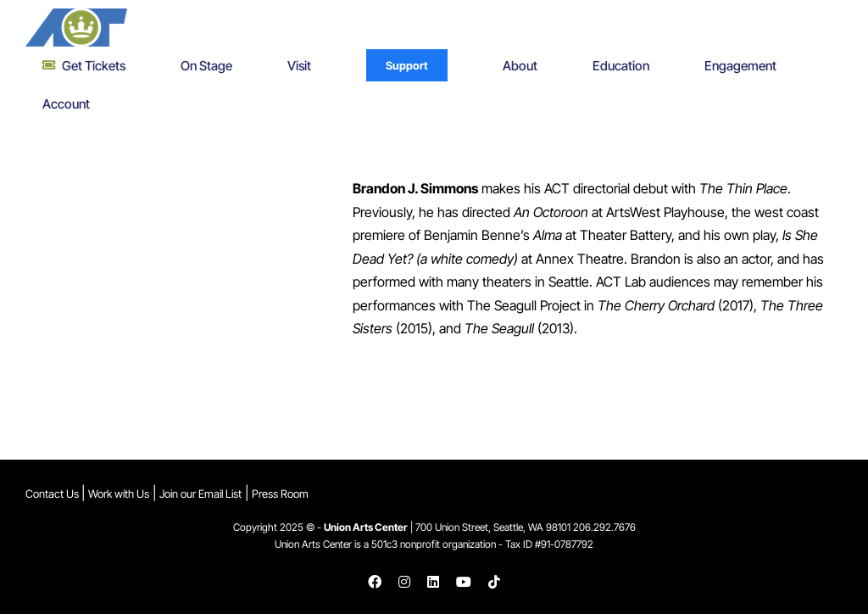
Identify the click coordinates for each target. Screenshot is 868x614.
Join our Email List (200, 494)
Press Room (280, 494)
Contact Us (53, 494)
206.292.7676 (604, 527)
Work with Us (119, 494)
